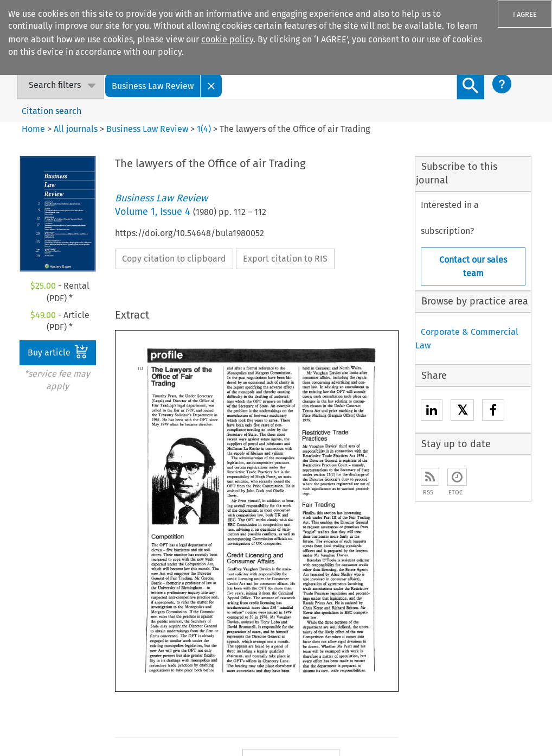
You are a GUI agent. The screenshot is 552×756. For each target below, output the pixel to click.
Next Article (349, 432)
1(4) (204, 129)
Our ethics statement (54, 602)
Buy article (58, 352)
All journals (77, 129)
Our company (39, 551)
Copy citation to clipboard (174, 259)
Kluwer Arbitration (269, 566)
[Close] (211, 85)
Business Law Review (147, 129)
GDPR (495, 731)
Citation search (52, 111)
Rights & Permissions (357, 731)
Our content (36, 585)
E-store (138, 551)
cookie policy (227, 39)
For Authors (366, 568)
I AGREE (525, 14)
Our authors (36, 568)
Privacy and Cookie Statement (476, 717)
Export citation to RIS (285, 259)
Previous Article (300, 401)
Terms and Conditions (439, 731)
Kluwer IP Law (261, 583)
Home (33, 129)
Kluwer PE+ (255, 661)
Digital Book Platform (166, 568)
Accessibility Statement (328, 717)
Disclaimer (396, 717)
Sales (355, 551)
